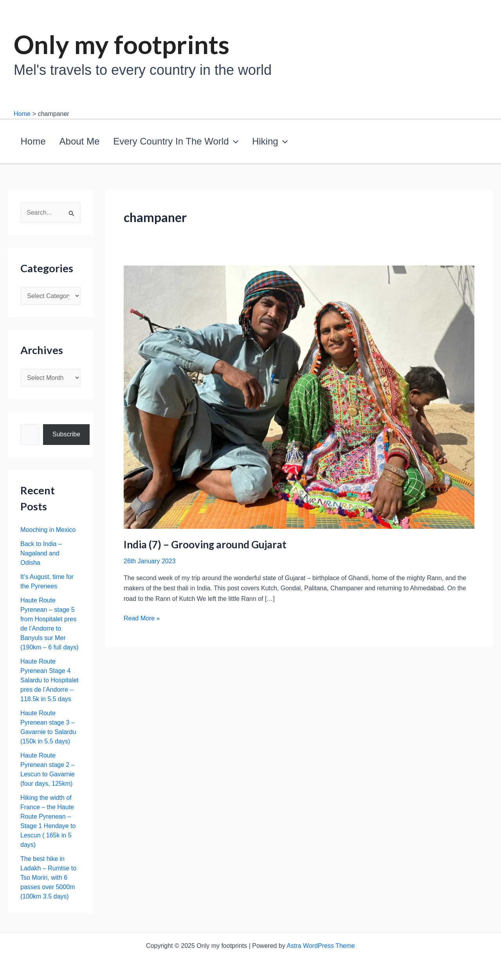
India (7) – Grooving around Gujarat (205, 548)
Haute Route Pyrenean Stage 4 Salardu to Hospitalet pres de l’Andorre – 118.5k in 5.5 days (50, 683)
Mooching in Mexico (48, 533)
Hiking (235, 143)
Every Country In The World (151, 143)
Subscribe (66, 438)
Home (28, 143)
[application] (209, 143)
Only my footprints (122, 44)
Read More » (142, 622)
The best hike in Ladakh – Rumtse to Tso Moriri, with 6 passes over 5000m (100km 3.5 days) (48, 881)
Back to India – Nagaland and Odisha (41, 556)
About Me (65, 143)
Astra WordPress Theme (321, 946)
